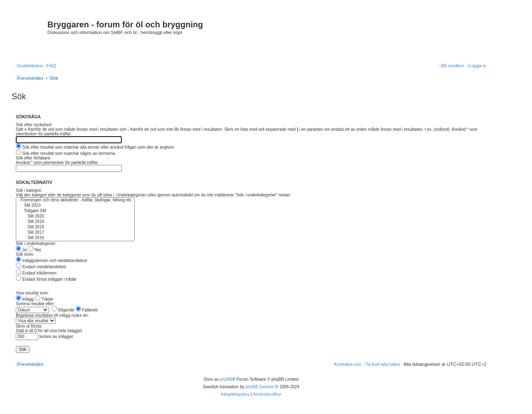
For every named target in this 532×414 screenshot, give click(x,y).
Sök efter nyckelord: (34, 125)
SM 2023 (75, 206)
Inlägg (25, 299)
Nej (34, 250)
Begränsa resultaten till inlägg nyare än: (52, 315)
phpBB (226, 379)
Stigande (63, 310)
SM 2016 (75, 238)
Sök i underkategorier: (36, 244)
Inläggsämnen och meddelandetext (51, 261)
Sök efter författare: (34, 158)
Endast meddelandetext (41, 267)
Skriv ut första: (29, 326)
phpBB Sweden (260, 387)
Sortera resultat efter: (35, 304)
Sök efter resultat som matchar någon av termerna (65, 153)
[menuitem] (51, 66)
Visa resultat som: (32, 293)
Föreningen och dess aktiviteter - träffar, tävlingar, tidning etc (75, 200)
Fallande (87, 310)
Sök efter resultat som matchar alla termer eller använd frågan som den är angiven (95, 147)
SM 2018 (75, 227)
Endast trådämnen (36, 273)
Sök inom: (25, 254)
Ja (21, 250)
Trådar (44, 299)
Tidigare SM (75, 211)
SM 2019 (75, 222)
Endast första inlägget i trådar (46, 279)
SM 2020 (75, 217)
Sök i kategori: (29, 190)
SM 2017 (75, 233)
